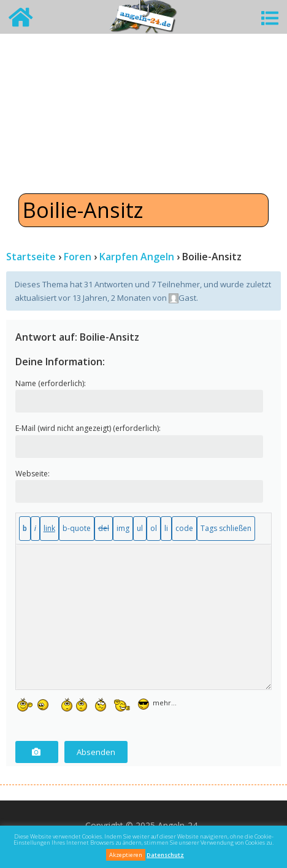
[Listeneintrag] (166, 529)
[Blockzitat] (77, 529)
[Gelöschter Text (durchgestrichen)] (104, 529)
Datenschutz (165, 855)
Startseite (31, 257)
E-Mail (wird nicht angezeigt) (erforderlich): (88, 428)
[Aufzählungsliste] (140, 529)
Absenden (96, 752)
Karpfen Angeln (137, 257)
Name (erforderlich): (51, 383)
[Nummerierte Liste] (154, 529)
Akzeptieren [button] (126, 855)
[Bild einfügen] (123, 529)
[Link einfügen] (49, 529)
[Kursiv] (35, 529)
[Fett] (25, 529)
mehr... (165, 701)
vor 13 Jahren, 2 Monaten (105, 298)
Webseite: (33, 474)
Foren (78, 257)
